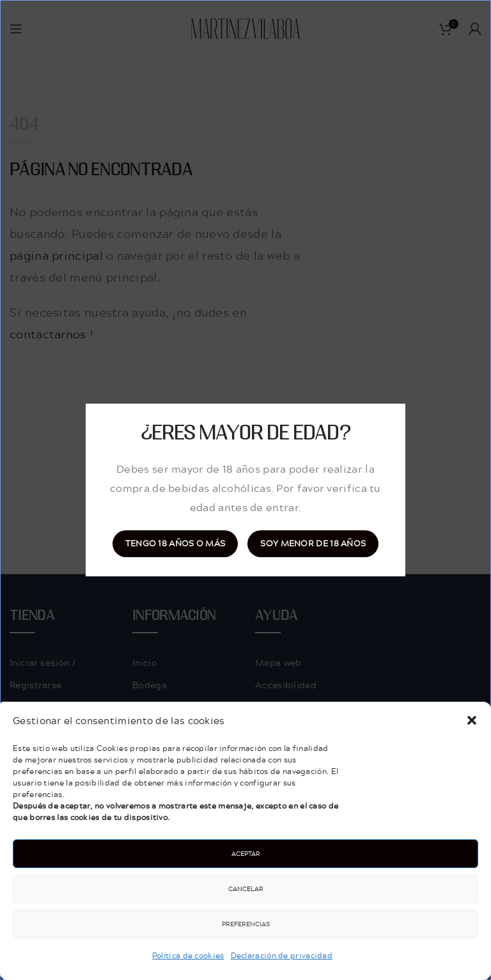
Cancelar (246, 889)
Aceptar (246, 853)
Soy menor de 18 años (313, 543)
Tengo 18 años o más (175, 543)
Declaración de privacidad (282, 955)
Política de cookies (188, 955)
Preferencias (246, 924)
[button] (472, 720)
